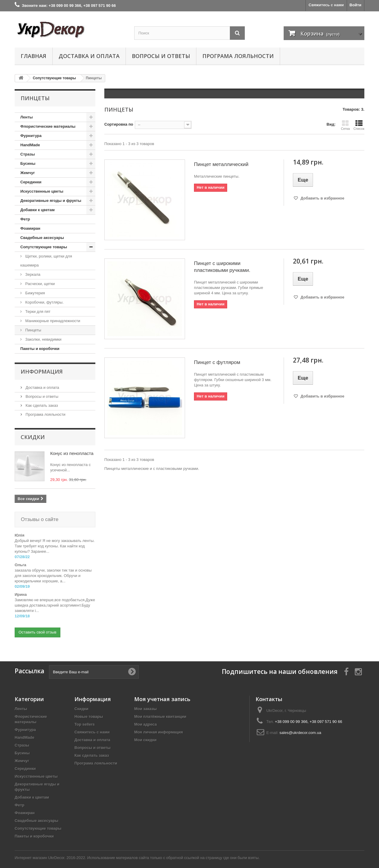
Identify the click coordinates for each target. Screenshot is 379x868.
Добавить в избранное (322, 198)
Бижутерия (35, 293)
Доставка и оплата (89, 56)
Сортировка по (119, 124)
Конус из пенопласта (72, 453)
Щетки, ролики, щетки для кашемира (46, 261)
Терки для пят (37, 312)
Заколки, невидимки (43, 339)
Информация (42, 371)
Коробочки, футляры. (44, 302)
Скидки (33, 437)
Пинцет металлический (221, 164)
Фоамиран (30, 228)
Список (359, 125)
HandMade (30, 145)
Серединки (31, 182)
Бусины (28, 163)
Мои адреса (145, 718)
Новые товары (89, 711)
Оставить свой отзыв (38, 626)
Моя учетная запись (162, 693)
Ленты (27, 117)
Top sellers (85, 718)
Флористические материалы (48, 126)
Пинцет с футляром (217, 362)
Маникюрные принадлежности (52, 321)
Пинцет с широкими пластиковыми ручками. (222, 267)
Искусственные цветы (42, 191)
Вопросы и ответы (161, 56)
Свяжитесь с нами (326, 5)
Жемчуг (28, 173)
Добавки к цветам (38, 210)
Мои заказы (145, 703)
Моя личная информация (159, 726)
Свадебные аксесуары (42, 238)
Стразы (28, 154)
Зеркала (32, 274)
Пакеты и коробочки (40, 349)
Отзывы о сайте (39, 519)
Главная (33, 56)
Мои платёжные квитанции (160, 711)
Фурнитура (31, 136)
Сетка (345, 125)
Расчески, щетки (39, 284)
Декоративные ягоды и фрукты (51, 201)
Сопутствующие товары (44, 247)
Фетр (25, 219)
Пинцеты (33, 330)
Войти (355, 5)
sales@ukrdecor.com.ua (300, 727)
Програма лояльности (238, 56)
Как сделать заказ (41, 405)
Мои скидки (145, 734)
